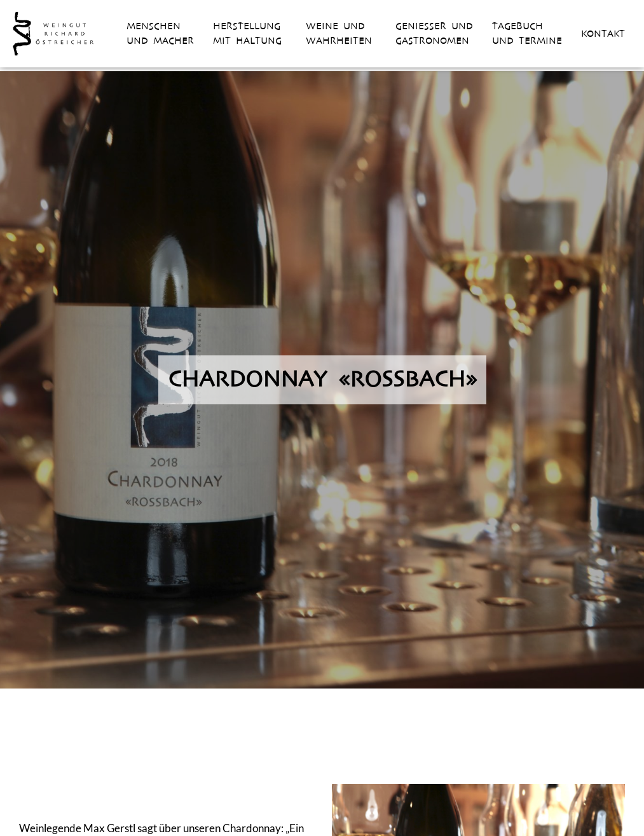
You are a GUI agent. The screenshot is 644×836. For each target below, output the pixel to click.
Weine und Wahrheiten (339, 33)
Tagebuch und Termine (527, 33)
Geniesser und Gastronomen (434, 33)
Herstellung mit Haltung (247, 33)
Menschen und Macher (160, 33)
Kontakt (603, 34)
